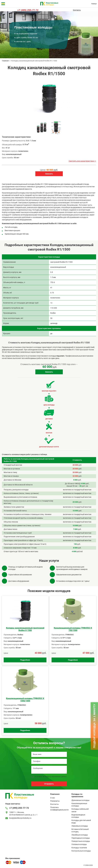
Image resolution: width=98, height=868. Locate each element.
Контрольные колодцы (81, 851)
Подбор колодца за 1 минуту (94, 726)
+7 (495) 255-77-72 (28, 10)
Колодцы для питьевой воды (81, 822)
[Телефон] (49, 761)
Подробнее (25, 660)
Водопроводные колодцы (78, 816)
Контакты (77, 10)
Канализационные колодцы (79, 805)
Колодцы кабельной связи (80, 810)
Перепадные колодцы (81, 838)
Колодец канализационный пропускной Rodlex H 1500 (25, 629)
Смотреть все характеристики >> (82, 161)
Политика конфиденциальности (59, 809)
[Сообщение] (49, 770)
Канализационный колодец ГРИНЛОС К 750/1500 (73, 629)
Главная (5, 61)
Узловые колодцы (79, 844)
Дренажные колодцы (80, 800)
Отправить (49, 784)
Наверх (94, 4)
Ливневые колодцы (80, 826)
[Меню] (3, 4)
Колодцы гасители (79, 848)
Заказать (49, 174)
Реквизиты (55, 801)
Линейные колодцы (80, 835)
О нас (53, 798)
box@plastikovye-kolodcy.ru (20, 818)
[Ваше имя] (49, 754)
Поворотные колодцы (81, 841)
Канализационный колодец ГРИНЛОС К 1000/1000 (25, 700)
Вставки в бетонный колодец (80, 830)
